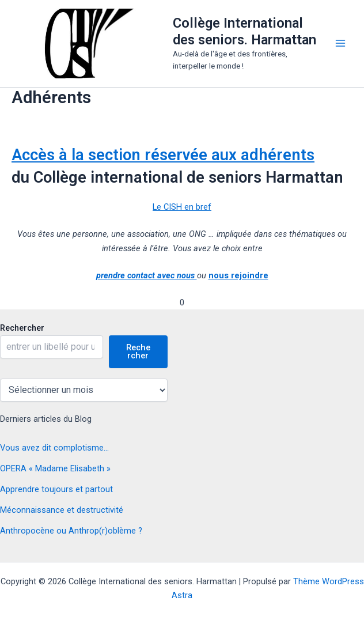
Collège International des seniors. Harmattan (244, 31)
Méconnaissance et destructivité (62, 510)
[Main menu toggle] (340, 43)
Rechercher (22, 328)
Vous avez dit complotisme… (54, 448)
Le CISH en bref (182, 207)
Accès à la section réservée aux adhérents (163, 155)
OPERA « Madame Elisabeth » (55, 468)
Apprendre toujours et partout (56, 489)
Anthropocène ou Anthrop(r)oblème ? (71, 531)
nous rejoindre (238, 275)
